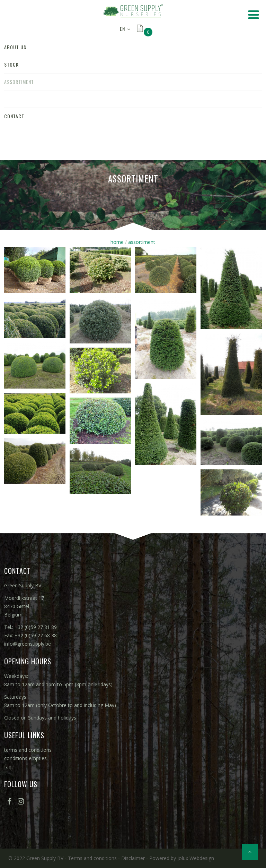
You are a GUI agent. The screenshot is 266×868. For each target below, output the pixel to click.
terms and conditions (28, 750)
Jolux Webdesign (196, 858)
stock (11, 64)
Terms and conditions (92, 858)
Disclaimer (133, 858)
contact (14, 116)
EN (122, 29)
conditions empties (25, 758)
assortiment (19, 82)
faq (8, 767)
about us (15, 47)
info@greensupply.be (28, 644)
